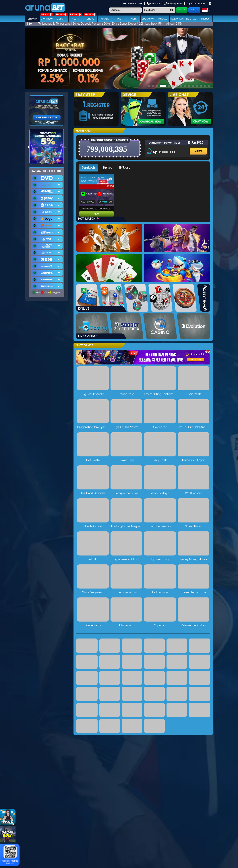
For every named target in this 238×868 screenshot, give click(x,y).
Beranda (32, 19)
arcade (105, 19)
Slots (76, 19)
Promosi (206, 19)
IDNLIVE (90, 19)
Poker (119, 19)
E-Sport (61, 19)
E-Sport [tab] (124, 168)
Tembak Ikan (177, 19)
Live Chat (153, 4)
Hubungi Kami (174, 4)
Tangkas (162, 19)
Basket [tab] (107, 168)
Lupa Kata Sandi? (196, 4)
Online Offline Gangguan (47, 292)
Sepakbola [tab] (89, 168)
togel (133, 19)
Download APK (133, 4)
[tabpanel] (145, 195)
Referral (191, 19)
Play (82, 214)
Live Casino (148, 19)
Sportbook (47, 19)
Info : (30, 24)
